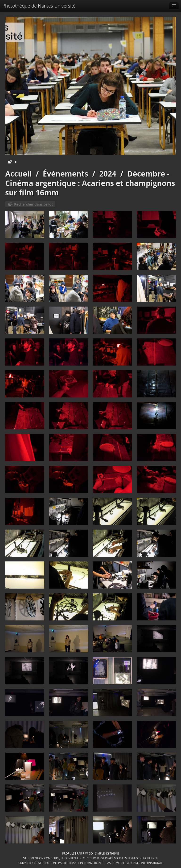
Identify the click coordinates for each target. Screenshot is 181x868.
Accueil (19, 174)
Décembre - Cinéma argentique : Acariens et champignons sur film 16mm (90, 183)
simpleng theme (107, 853)
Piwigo (88, 853)
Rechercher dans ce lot (33, 204)
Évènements (65, 174)
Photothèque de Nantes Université (39, 6)
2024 (108, 174)
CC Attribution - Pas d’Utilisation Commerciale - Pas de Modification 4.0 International (98, 863)
